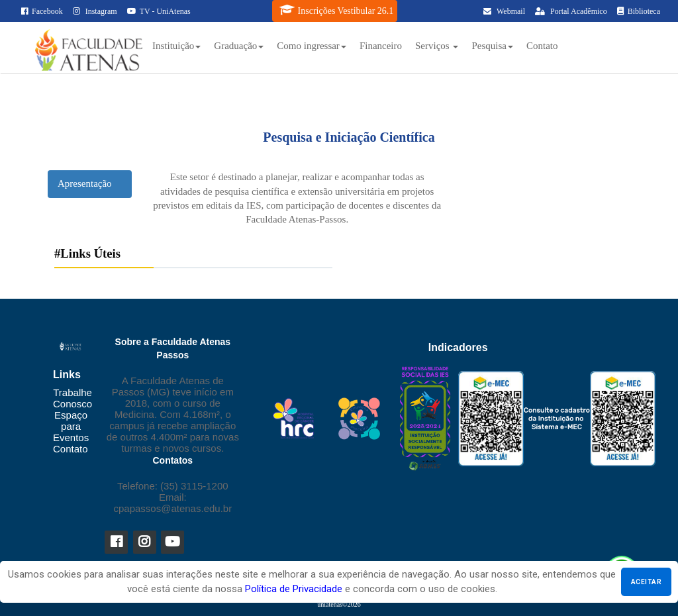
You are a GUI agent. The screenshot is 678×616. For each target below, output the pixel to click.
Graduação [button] (239, 46)
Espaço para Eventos (71, 426)
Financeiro (381, 46)
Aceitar (646, 582)
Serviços (437, 46)
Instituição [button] (176, 46)
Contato (542, 46)
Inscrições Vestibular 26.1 (337, 10)
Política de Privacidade (294, 589)
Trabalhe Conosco (73, 398)
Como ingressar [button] (312, 46)
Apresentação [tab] (85, 183)
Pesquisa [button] (492, 46)
